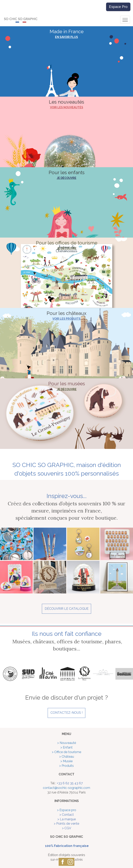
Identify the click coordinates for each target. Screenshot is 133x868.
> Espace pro (67, 810)
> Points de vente (66, 824)
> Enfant (66, 747)
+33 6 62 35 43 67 (70, 783)
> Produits (66, 766)
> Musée (66, 761)
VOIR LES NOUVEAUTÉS (67, 107)
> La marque (67, 819)
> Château (67, 757)
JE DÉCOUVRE (67, 178)
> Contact (67, 815)
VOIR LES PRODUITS (66, 319)
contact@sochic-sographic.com (66, 788)
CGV (68, 828)
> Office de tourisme (66, 752)
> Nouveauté (67, 743)
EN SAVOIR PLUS (66, 37)
